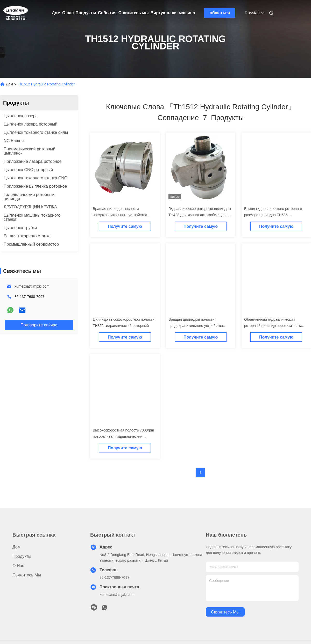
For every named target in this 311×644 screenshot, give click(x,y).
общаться (220, 13)
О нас (68, 13)
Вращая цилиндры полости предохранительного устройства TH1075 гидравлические (196, 326)
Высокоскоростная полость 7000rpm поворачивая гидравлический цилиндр (123, 436)
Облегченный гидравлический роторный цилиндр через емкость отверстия (273, 326)
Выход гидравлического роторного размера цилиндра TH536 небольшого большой (273, 215)
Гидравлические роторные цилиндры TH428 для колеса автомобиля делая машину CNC (200, 215)
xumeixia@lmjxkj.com (32, 286)
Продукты (86, 13)
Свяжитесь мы (134, 13)
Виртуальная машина (173, 13)
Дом (56, 13)
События (107, 13)
